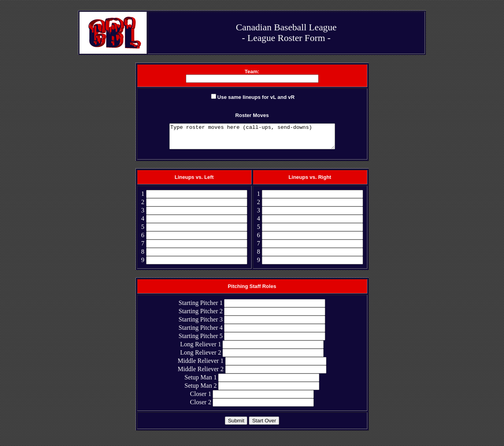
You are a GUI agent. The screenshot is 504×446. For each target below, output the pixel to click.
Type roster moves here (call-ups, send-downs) (252, 139)
